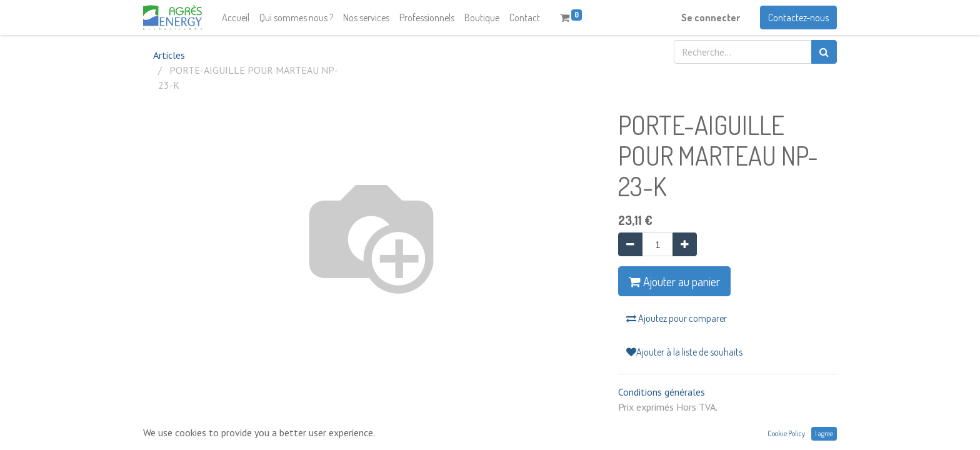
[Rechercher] (824, 52)
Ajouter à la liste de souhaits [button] (684, 352)
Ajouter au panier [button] (674, 281)
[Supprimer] (630, 244)
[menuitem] (236, 17)
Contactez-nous (798, 17)
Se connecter (711, 17)
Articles (169, 55)
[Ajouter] (685, 244)
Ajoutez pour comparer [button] (677, 318)
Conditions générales (662, 392)
